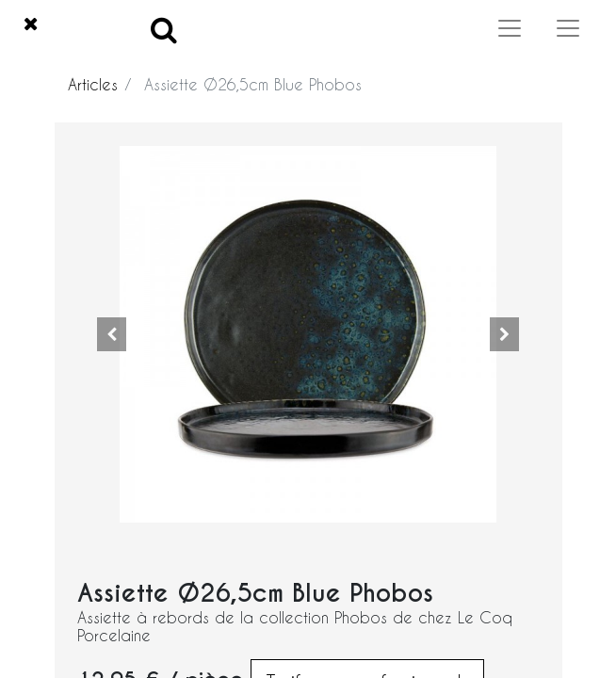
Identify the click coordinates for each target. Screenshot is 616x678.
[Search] (164, 29)
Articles (93, 84)
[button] (112, 334)
